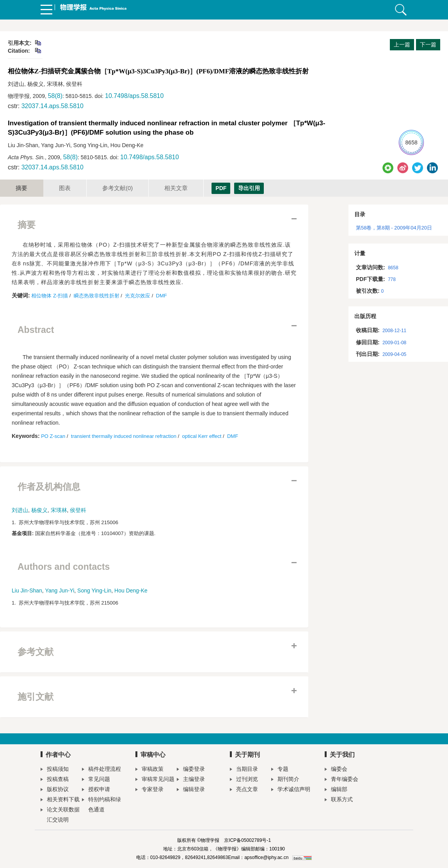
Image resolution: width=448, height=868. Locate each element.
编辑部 (336, 790)
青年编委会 (341, 780)
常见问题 (96, 780)
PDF (221, 188)
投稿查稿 (55, 780)
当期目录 (244, 770)
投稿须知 (55, 770)
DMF (162, 296)
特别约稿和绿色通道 (101, 804)
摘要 (21, 188)
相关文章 (176, 188)
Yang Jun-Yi (60, 591)
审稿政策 (149, 770)
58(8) (55, 96)
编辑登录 (191, 790)
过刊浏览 (244, 780)
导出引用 (249, 188)
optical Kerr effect (202, 436)
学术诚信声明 (291, 790)
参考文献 (117, 188)
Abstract (36, 330)
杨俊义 (39, 510)
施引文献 (36, 697)
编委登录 (191, 770)
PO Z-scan (53, 436)
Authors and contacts (64, 567)
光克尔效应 (138, 296)
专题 (280, 770)
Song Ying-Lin (94, 591)
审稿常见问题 (155, 780)
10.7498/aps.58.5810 (134, 96)
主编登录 (191, 780)
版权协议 (55, 790)
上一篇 (402, 44)
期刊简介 (285, 780)
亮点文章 (244, 790)
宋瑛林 (59, 510)
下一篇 (428, 44)
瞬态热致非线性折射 (97, 296)
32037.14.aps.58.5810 (52, 106)
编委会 (336, 770)
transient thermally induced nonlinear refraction (124, 436)
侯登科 (78, 510)
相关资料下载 (60, 800)
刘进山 (20, 510)
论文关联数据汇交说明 (60, 815)
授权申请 (96, 790)
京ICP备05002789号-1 (247, 840)
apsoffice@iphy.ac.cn (266, 857)
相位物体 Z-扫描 (50, 296)
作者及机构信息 (49, 487)
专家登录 (149, 790)
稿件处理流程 (101, 770)
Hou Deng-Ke (131, 591)
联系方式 (339, 800)
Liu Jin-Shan (27, 591)
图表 (65, 188)
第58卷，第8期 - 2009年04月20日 (394, 228)
